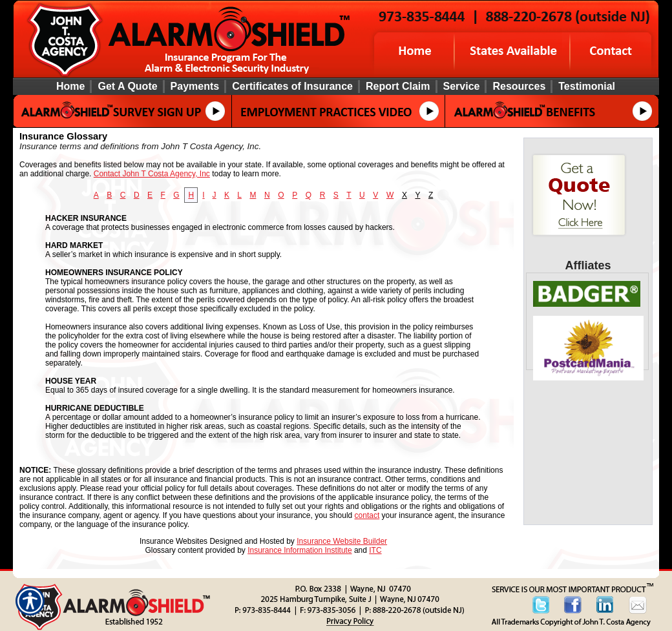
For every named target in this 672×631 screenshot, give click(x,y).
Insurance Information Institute (299, 550)
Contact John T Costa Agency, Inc (152, 174)
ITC (375, 550)
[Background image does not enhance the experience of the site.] (336, 86)
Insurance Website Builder (342, 541)
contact (367, 515)
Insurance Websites (173, 541)
